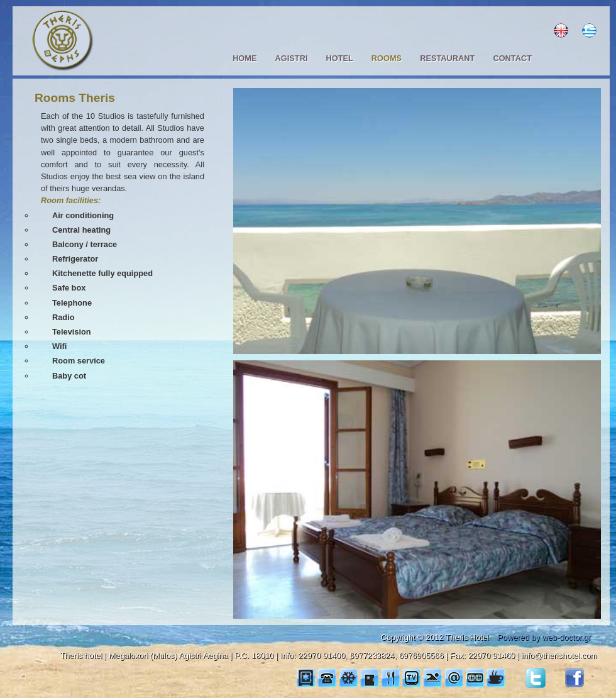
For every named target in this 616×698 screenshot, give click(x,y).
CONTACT (512, 58)
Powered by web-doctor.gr (544, 637)
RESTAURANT (447, 58)
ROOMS (387, 58)
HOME (245, 58)
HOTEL (339, 58)
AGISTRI (292, 58)
